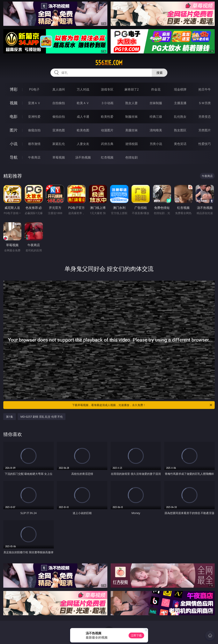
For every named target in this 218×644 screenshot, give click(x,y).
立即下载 (136, 635)
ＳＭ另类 (205, 103)
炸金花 (156, 89)
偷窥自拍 (34, 130)
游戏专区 (107, 89)
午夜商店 (34, 157)
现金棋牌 (180, 89)
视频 (14, 103)
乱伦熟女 (180, 117)
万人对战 (83, 89)
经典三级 (156, 117)
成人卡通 (83, 117)
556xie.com (109, 63)
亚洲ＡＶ (34, 103)
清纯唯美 (156, 130)
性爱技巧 (205, 144)
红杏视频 (107, 157)
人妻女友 (83, 144)
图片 (14, 130)
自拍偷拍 (59, 103)
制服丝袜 (132, 117)
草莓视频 (59, 157)
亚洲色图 (59, 130)
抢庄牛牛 (205, 89)
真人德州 (59, 89)
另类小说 (156, 144)
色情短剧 (132, 157)
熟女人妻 (132, 103)
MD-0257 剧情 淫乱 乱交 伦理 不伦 (42, 417)
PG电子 (34, 89)
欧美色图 (83, 130)
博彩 (14, 89)
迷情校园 (132, 144)
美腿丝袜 (132, 130)
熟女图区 (180, 130)
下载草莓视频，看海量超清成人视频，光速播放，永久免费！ (142, 405)
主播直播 (180, 103)
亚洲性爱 (34, 117)
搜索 (160, 73)
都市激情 (34, 144)
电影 (14, 116)
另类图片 (205, 130)
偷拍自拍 (59, 117)
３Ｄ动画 (107, 103)
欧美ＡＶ (83, 103)
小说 (14, 144)
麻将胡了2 (132, 89)
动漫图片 (107, 130)
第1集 (10, 417)
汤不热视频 (83, 157)
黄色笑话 (180, 144)
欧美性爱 (107, 117)
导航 (14, 157)
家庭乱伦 (59, 144)
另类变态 (205, 117)
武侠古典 (107, 144)
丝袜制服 (156, 103)
